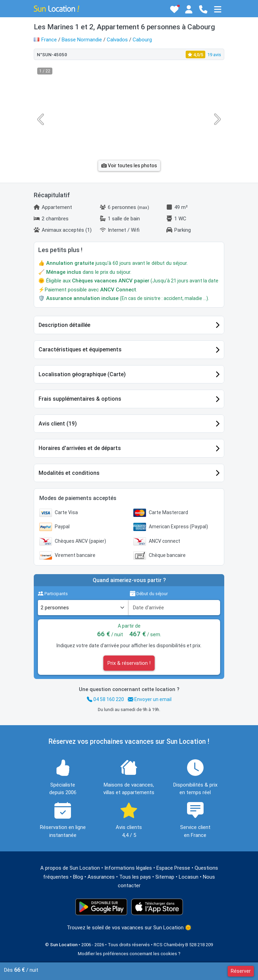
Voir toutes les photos (129, 166)
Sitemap (165, 877)
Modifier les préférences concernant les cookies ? (129, 954)
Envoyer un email (150, 699)
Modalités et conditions (69, 473)
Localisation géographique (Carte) (82, 374)
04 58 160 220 (105, 699)
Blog (78, 877)
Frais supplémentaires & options (80, 399)
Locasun (189, 877)
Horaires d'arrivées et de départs (80, 448)
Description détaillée (64, 325)
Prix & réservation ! (129, 663)
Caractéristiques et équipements (80, 349)
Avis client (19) (58, 424)
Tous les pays (135, 877)
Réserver (241, 971)
